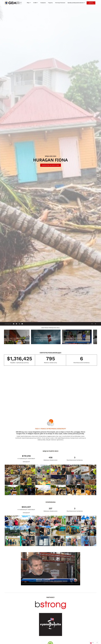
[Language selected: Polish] (94, 643)
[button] (14, 324)
